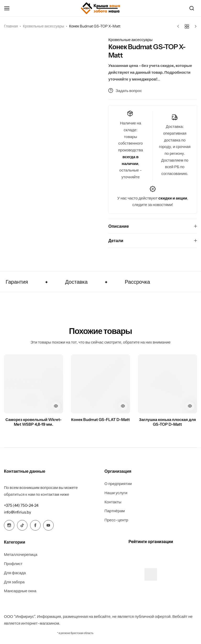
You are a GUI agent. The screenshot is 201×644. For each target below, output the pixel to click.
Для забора (14, 582)
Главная (11, 26)
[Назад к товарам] (187, 26)
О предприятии (118, 484)
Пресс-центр (116, 520)
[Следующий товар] (194, 26)
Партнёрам (115, 511)
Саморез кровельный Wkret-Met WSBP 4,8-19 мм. (33, 422)
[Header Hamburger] (9, 8)
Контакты (113, 502)
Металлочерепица (21, 555)
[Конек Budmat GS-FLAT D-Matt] (100, 384)
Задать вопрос (125, 91)
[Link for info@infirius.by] (17, 512)
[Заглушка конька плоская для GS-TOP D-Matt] (167, 384)
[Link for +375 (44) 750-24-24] (21, 505)
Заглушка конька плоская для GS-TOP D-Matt (167, 422)
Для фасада (15, 573)
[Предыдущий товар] (179, 26)
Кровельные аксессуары (43, 26)
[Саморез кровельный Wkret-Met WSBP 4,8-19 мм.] (33, 384)
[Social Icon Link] (9, 525)
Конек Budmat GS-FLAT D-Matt (100, 420)
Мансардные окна (20, 591)
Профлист (13, 564)
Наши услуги (116, 493)
